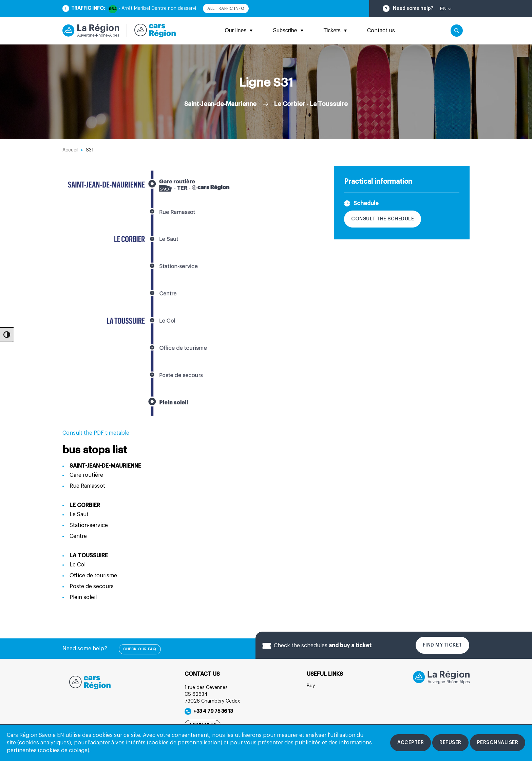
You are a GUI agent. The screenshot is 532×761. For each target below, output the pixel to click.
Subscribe (288, 30)
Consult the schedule (383, 219)
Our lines (239, 30)
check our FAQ (140, 649)
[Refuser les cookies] (450, 743)
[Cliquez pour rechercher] (457, 31)
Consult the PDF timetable (96, 433)
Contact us (381, 31)
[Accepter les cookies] (411, 743)
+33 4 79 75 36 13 (209, 711)
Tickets (335, 30)
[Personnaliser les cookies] (498, 743)
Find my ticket (442, 645)
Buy (311, 686)
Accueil (70, 150)
